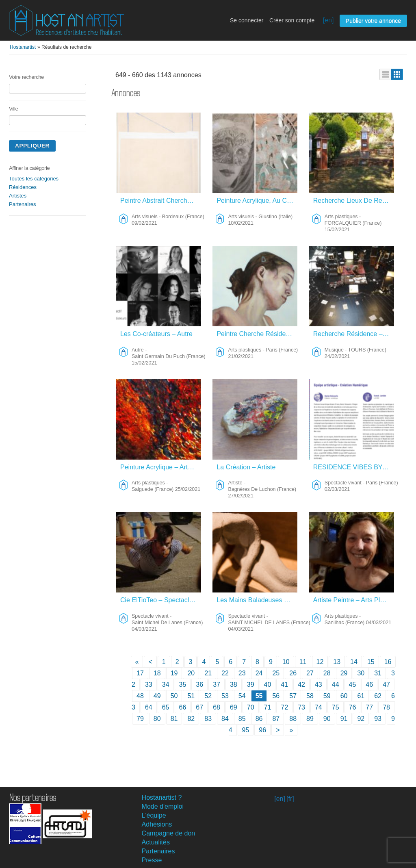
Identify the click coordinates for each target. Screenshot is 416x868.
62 (378, 696)
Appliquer (32, 146)
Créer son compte (292, 20)
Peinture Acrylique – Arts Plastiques (161, 467)
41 (284, 685)
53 (225, 696)
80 (157, 719)
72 (284, 707)
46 (369, 685)
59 (327, 696)
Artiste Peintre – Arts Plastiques (354, 600)
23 (242, 673)
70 (251, 707)
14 (354, 662)
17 (140, 673)
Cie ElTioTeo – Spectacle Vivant (161, 600)
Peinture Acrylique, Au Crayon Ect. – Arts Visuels (257, 201)
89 (310, 719)
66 (183, 707)
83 (208, 719)
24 (259, 673)
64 (149, 707)
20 (191, 673)
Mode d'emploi (163, 806)
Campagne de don (169, 833)
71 (268, 707)
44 (336, 685)
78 (386, 707)
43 (318, 685)
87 (276, 719)
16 (388, 662)
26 (293, 673)
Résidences (23, 187)
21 (208, 673)
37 (217, 685)
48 (140, 696)
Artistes (18, 196)
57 (293, 696)
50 (174, 696)
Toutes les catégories (34, 179)
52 (208, 696)
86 (259, 719)
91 (344, 719)
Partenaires (22, 204)
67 (199, 707)
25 (276, 673)
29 (344, 673)
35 (183, 685)
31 (378, 673)
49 (157, 696)
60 (344, 696)
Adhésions (157, 824)
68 (217, 707)
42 (301, 685)
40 (268, 685)
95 (246, 730)
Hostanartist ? (162, 797)
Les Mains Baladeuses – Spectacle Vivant (257, 600)
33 (149, 685)
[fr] (290, 799)
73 (301, 707)
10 (286, 662)
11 (303, 662)
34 (166, 685)
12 (320, 662)
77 (369, 707)
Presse (152, 860)
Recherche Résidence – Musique (354, 334)
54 (242, 696)
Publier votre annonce (373, 21)
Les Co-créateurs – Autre (156, 334)
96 (262, 730)
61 (361, 696)
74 (318, 707)
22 (225, 673)
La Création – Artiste (246, 467)
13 (337, 662)
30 (361, 673)
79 (140, 719)
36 (199, 685)
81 (174, 719)
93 (378, 719)
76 (353, 707)
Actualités (156, 842)
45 (353, 685)
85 (242, 719)
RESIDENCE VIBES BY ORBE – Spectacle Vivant (354, 467)
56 (276, 696)
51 (191, 696)
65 (166, 707)
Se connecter (247, 20)
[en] (328, 20)
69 (234, 707)
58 (310, 696)
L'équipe (154, 815)
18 (157, 673)
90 (327, 719)
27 (310, 673)
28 (327, 673)
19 (174, 673)
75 (336, 707)
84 (225, 719)
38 (234, 685)
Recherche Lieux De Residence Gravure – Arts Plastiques (354, 201)
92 (361, 719)
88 (293, 719)
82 (191, 719)
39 (251, 685)
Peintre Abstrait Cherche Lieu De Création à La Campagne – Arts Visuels (161, 201)
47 (386, 685)
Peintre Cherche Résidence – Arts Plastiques (257, 334)
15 (371, 662)
